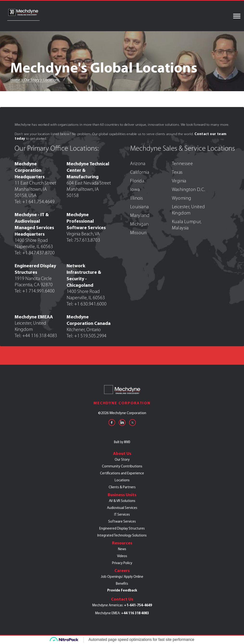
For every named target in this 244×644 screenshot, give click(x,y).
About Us (122, 453)
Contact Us (122, 599)
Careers (122, 571)
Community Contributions (122, 466)
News (122, 549)
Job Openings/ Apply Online (122, 577)
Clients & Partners (122, 487)
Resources (122, 543)
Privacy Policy (122, 563)
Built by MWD (122, 442)
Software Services (122, 521)
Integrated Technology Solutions (122, 535)
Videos (122, 556)
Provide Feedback (122, 590)
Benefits (122, 584)
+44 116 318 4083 (135, 613)
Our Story (122, 459)
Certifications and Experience (122, 473)
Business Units (122, 495)
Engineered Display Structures (122, 528)
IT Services (122, 514)
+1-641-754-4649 (138, 605)
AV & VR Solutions (122, 501)
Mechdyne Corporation (122, 403)
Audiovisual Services (122, 508)
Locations (122, 480)
